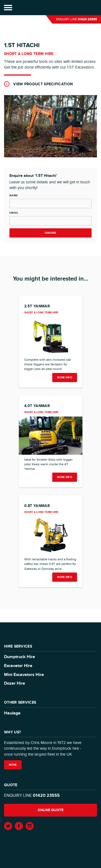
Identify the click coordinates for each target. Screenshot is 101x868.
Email (14, 213)
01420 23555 (87, 19)
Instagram (30, 826)
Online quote (51, 810)
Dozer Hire (15, 683)
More (13, 765)
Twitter (8, 826)
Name (14, 196)
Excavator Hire (18, 666)
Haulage (12, 713)
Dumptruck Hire (20, 657)
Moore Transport (50, 8)
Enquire (50, 233)
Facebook (19, 826)
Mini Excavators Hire (24, 675)
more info (65, 378)
